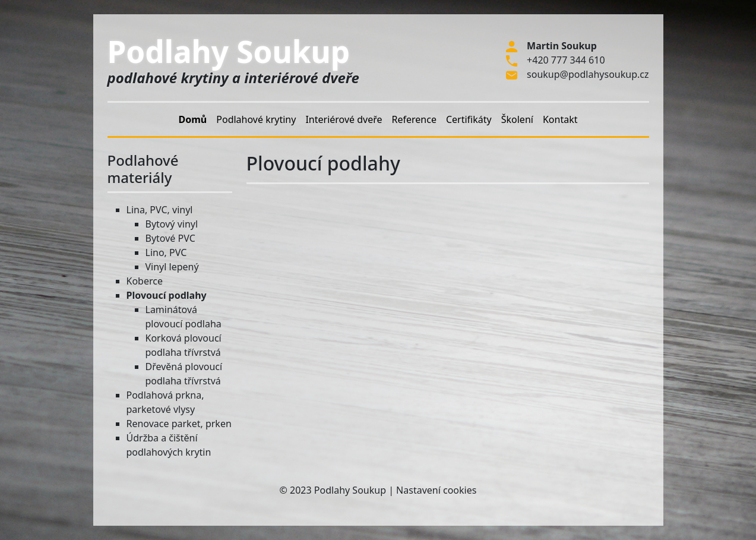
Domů (193, 119)
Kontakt (560, 119)
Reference (414, 119)
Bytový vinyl (172, 224)
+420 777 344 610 (566, 60)
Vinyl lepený (172, 267)
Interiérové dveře (344, 119)
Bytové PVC (170, 238)
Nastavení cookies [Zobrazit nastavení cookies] (436, 490)
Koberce (145, 281)
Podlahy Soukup (229, 51)
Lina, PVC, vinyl (160, 210)
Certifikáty (469, 119)
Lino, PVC (166, 252)
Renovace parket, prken (179, 424)
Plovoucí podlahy (167, 295)
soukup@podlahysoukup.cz (588, 74)
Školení (517, 119)
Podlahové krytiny (256, 119)
